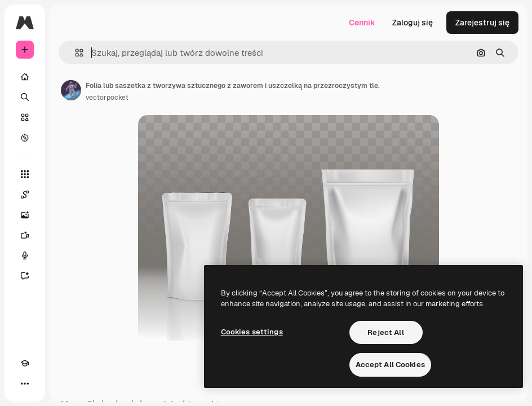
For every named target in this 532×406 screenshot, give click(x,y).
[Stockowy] (25, 117)
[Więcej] (25, 383)
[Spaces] (25, 195)
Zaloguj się (413, 23)
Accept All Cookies (390, 365)
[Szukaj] (25, 97)
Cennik (362, 23)
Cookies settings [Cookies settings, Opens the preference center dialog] (252, 332)
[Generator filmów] (25, 235)
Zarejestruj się (482, 23)
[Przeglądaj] (25, 138)
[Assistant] (25, 276)
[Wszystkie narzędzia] (25, 174)
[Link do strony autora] (71, 90)
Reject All (385, 332)
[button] (75, 53)
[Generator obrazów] (25, 215)
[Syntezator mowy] (25, 255)
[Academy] (25, 363)
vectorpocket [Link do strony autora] (107, 98)
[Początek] (25, 77)
